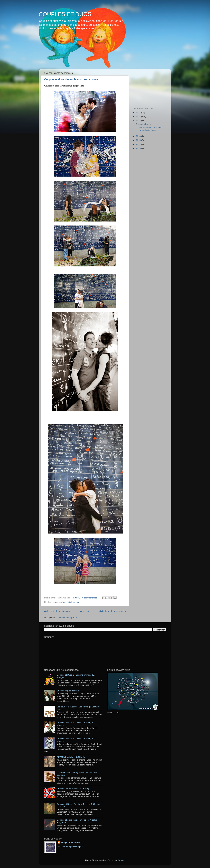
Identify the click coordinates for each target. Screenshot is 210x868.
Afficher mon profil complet (70, 847)
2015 (139, 140)
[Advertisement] (148, 87)
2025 (139, 148)
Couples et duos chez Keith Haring (73, 788)
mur (78, 602)
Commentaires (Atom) (67, 618)
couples (57, 602)
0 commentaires (90, 598)
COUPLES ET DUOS (65, 14)
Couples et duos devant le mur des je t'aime (71, 79)
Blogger (121, 860)
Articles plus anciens (113, 611)
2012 (139, 116)
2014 (139, 136)
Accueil (85, 611)
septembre (144, 124)
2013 (139, 120)
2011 (139, 112)
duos (64, 602)
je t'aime (71, 602)
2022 (139, 144)
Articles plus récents (57, 611)
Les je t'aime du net (71, 842)
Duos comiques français (68, 691)
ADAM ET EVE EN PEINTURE (71, 757)
